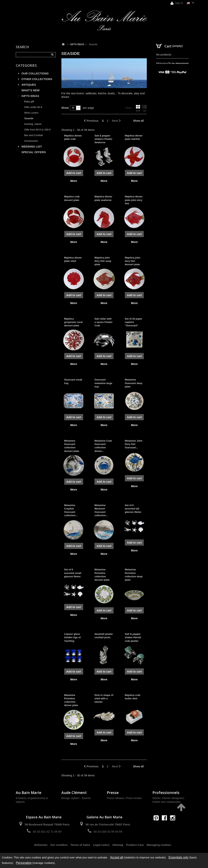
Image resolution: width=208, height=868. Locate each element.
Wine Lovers (31, 113)
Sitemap (118, 845)
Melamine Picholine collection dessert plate (102, 575)
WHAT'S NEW (31, 90)
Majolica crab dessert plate (72, 198)
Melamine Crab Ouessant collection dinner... (103, 446)
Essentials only (179, 857)
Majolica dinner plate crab (73, 137)
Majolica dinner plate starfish (134, 137)
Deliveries (41, 845)
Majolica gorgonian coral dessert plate (73, 322)
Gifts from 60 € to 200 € (37, 130)
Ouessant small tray (73, 381)
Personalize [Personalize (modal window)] (24, 863)
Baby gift (29, 101)
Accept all (116, 857)
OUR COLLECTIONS (35, 73)
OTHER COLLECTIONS (37, 79)
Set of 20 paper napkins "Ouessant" (134, 322)
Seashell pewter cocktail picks (104, 636)
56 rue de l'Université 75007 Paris (108, 824)
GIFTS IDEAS (30, 96)
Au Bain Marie (29, 793)
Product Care (135, 845)
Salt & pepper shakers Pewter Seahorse (103, 139)
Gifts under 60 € (33, 107)
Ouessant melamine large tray (103, 383)
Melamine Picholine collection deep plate (134, 575)
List (145, 108)
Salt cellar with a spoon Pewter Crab (103, 322)
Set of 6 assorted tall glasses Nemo (133, 509)
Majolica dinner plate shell (73, 259)
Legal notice (101, 845)
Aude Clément (74, 793)
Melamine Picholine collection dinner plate (71, 700)
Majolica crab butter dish (133, 697)
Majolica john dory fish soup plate (103, 261)
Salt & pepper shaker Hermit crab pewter (133, 637)
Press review (134, 798)
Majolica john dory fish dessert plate (133, 261)
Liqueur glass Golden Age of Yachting (72, 637)
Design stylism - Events (76, 798)
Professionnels (166, 793)
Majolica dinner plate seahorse (103, 198)
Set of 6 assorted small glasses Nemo (73, 573)
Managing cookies (159, 845)
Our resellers (59, 845)
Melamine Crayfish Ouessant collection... (71, 510)
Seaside (29, 118)
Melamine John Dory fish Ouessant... (134, 444)
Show (65, 108)
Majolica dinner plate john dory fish (134, 200)
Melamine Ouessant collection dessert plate (72, 446)
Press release (115, 798)
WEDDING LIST (32, 146)
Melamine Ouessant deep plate (134, 383)
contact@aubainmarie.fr (165, 826)
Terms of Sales (80, 845)
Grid (138, 108)
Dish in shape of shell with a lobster (104, 698)
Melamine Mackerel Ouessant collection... (101, 510)
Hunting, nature (33, 124)
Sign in (177, 3)
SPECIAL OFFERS (34, 152)
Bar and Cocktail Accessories (34, 138)
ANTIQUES (29, 85)
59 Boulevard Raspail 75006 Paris (47, 824)
